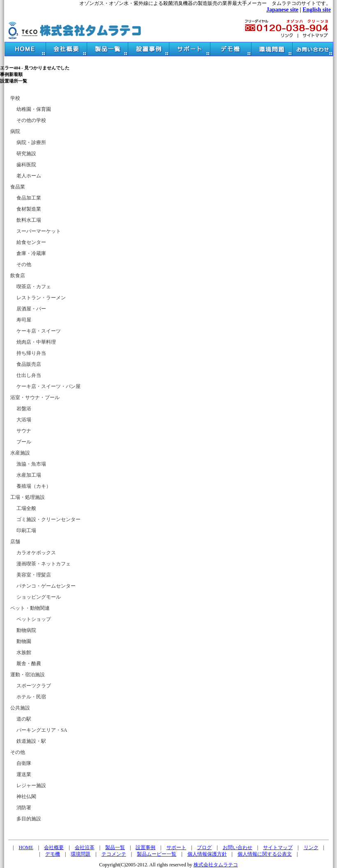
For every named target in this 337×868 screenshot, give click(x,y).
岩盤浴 (24, 409)
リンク (311, 847)
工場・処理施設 (28, 497)
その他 (24, 264)
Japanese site (282, 10)
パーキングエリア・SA (42, 730)
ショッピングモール (39, 597)
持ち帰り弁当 (31, 353)
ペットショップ (34, 619)
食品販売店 (29, 364)
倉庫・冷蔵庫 (31, 253)
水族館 (24, 652)
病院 (15, 131)
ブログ (204, 847)
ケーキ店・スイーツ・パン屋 (48, 386)
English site (317, 10)
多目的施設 (29, 819)
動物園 (24, 641)
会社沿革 (85, 847)
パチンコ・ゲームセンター (46, 586)
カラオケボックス (36, 553)
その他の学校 (31, 120)
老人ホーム (29, 176)
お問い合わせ (238, 847)
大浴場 (24, 420)
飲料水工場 (29, 220)
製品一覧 (115, 847)
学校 (15, 98)
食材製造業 (29, 209)
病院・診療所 (31, 142)
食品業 (18, 187)
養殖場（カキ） (34, 486)
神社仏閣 (26, 797)
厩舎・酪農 (29, 664)
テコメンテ (114, 854)
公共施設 (20, 708)
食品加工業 (29, 198)
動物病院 (26, 630)
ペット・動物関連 (30, 608)
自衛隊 (24, 763)
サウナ (24, 431)
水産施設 (20, 453)
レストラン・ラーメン (41, 298)
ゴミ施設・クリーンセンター (48, 519)
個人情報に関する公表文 (265, 854)
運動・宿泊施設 (28, 675)
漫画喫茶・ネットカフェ (44, 564)
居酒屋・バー (31, 309)
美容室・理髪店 (34, 575)
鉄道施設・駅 (31, 741)
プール (24, 442)
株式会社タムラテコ (216, 865)
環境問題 (81, 854)
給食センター (31, 242)
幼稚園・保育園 (34, 109)
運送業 (24, 774)
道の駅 (24, 719)
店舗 (15, 542)
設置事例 (145, 847)
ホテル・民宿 (31, 697)
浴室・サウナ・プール (35, 397)
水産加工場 (29, 475)
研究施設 (26, 154)
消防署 (24, 808)
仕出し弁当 (29, 375)
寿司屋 (24, 320)
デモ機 (53, 854)
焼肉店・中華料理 (36, 342)
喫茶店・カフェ (34, 287)
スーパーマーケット (39, 231)
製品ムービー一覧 (157, 854)
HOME (26, 847)
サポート (176, 847)
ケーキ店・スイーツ (39, 331)
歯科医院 (26, 165)
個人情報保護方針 (207, 854)
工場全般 (26, 508)
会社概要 (54, 847)
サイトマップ (278, 847)
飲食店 (18, 276)
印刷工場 (26, 530)
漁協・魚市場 (31, 464)
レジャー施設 (31, 785)
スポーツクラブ (34, 686)
